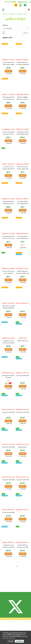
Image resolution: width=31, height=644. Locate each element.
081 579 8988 (10, 2)
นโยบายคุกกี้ (12, 638)
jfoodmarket (23, 2)
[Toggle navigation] (29, 10)
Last (17, 566)
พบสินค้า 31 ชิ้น (7, 38)
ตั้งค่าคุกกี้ (11, 641)
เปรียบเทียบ (9, 74)
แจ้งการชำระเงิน (6, 627)
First (14, 566)
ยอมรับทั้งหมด (19, 641)
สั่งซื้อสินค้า (8, 71)
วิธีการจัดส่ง (5, 630)
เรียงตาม (6, 25)
